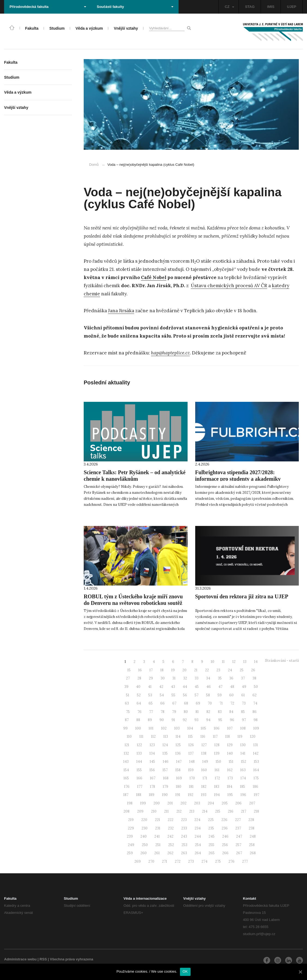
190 (165, 795)
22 (207, 670)
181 (191, 787)
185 (243, 787)
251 (158, 845)
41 (150, 687)
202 (183, 803)
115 (190, 736)
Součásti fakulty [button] (135, 7)
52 (139, 695)
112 (153, 736)
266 (225, 853)
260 (144, 853)
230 (145, 828)
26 (253, 670)
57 (197, 695)
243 (184, 836)
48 (232, 687)
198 (130, 803)
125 (178, 745)
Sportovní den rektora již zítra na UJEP (242, 596)
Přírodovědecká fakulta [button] (48, 7)
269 (138, 861)
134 (152, 753)
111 (141, 736)
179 (165, 787)
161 (217, 770)
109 (256, 728)
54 (162, 695)
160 (204, 770)
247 (239, 836)
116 (203, 736)
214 (205, 811)
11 (223, 662)
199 (143, 803)
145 (152, 762)
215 (218, 811)
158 (178, 770)
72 (232, 703)
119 (240, 736)
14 (256, 662)
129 (230, 745)
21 (196, 670)
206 (238, 803)
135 (165, 753)
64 (139, 703)
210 (154, 811)
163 (243, 770)
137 (191, 753)
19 (173, 670)
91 (173, 720)
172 (217, 778)
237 (238, 828)
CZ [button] (229, 7)
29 (151, 678)
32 (185, 678)
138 (204, 753)
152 (244, 762)
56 (185, 695)
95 (220, 720)
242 (170, 836)
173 (230, 778)
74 (255, 703)
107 (230, 728)
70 (210, 703)
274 (204, 861)
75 (128, 712)
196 (243, 795)
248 (253, 836)
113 (166, 736)
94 (208, 720)
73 (244, 703)
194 (217, 795)
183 (217, 787)
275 (218, 861)
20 (184, 670)
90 (162, 720)
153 (256, 762)
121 (127, 745)
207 (252, 803)
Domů (94, 165)
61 (243, 695)
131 (256, 745)
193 (204, 795)
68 (186, 703)
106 (217, 728)
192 (191, 795)
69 (198, 703)
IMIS (271, 7)
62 (255, 695)
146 (166, 762)
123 (152, 745)
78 (162, 712)
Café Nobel (154, 277)
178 (153, 787)
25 (242, 670)
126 (191, 745)
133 (139, 753)
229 (131, 828)
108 (243, 728)
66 (162, 703)
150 (218, 762)
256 (225, 845)
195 (230, 795)
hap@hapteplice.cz (170, 353)
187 (126, 795)
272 (178, 861)
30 (163, 678)
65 (151, 703)
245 (212, 836)
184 (230, 787)
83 (220, 712)
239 (130, 836)
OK (185, 971)
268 (253, 853)
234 (198, 828)
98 (256, 720)
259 (130, 853)
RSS (43, 959)
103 (177, 728)
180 (179, 787)
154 (126, 770)
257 (238, 845)
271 (165, 861)
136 (178, 753)
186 (255, 787)
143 (126, 762)
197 (257, 795)
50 (256, 687)
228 (251, 820)
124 (165, 745)
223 (184, 820)
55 (173, 695)
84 (231, 712)
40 (138, 687)
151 (231, 762)
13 (245, 662)
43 (173, 687)
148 (192, 762)
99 (125, 728)
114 (178, 736)
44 (185, 687)
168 (166, 778)
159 (191, 770)
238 (252, 828)
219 (131, 820)
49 (244, 687)
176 (127, 787)
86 (255, 712)
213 (192, 811)
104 (190, 728)
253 (184, 845)
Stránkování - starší (282, 661)
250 (145, 845)
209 (140, 811)
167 (153, 778)
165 (126, 778)
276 (231, 861)
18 (162, 670)
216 (231, 811)
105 (203, 728)
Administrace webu (20, 959)
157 (165, 770)
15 (129, 670)
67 (174, 703)
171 (205, 778)
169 (179, 778)
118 (228, 736)
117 (215, 736)
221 (157, 820)
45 (197, 687)
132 (126, 753)
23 (218, 670)
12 (234, 662)
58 (208, 695)
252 (171, 845)
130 (243, 745)
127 (204, 745)
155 (139, 770)
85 (243, 712)
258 (252, 845)
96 (232, 720)
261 (157, 853)
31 (174, 678)
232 (171, 828)
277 (245, 861)
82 (208, 712)
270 (151, 861)
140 (230, 753)
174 (243, 778)
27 (128, 678)
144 (139, 762)
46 (209, 687)
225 (211, 820)
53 (150, 695)
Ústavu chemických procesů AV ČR (229, 286)
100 (138, 728)
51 (128, 695)
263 (184, 853)
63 (127, 703)
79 (174, 712)
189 (152, 795)
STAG (250, 7)
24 (230, 670)
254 (198, 845)
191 (178, 795)
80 (186, 712)
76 (139, 712)
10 (213, 662)
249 (131, 845)
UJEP (292, 7)
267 (239, 853)
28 (139, 678)
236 (225, 828)
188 (139, 795)
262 (170, 853)
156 (152, 770)
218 (256, 811)
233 (184, 828)
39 (126, 687)
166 (139, 778)
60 (231, 695)
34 (208, 678)
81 (197, 712)
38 (254, 678)
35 (220, 678)
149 (205, 762)
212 (179, 811)
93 (196, 720)
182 (204, 787)
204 (211, 803)
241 (157, 836)
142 (256, 753)
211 (166, 811)
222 (171, 820)
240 (144, 836)
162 (230, 770)
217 (244, 811)
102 (164, 728)
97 (244, 720)
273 (191, 861)
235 (211, 828)
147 (179, 762)
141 (243, 753)
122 (139, 745)
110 (129, 736)
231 (158, 828)
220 (144, 820)
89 (150, 720)
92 (185, 720)
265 (212, 853)
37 (243, 678)
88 (138, 720)
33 (197, 678)
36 (231, 678)
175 (256, 778)
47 (220, 687)
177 (140, 787)
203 (197, 803)
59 (220, 695)
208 (127, 811)
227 (238, 820)
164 (256, 770)
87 (127, 720)
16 (140, 670)
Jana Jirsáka (121, 311)
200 (157, 803)
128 (217, 745)
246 (225, 836)
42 (161, 687)
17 (151, 670)
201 (170, 803)
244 (198, 836)
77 (151, 712)
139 (217, 753)
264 (198, 853)
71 (221, 703)
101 (151, 728)
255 (211, 845)
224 (197, 820)
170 (192, 778)
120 (253, 736)
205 (225, 803)
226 (224, 820)
